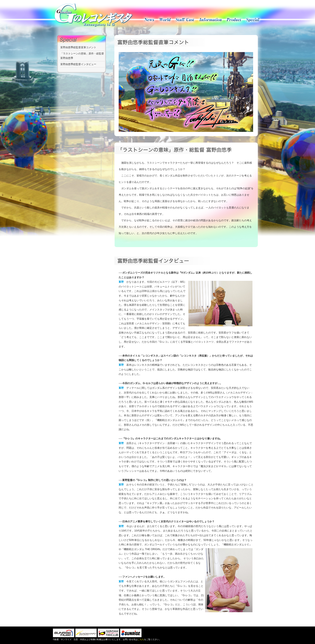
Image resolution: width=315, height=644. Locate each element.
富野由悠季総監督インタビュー (78, 64)
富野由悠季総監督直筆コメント (78, 47)
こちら (141, 639)
